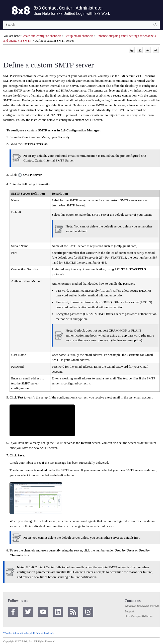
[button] (155, 25)
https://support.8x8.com (139, 616)
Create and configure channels (42, 36)
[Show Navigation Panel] (6, 10)
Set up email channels (79, 36)
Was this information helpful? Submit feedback (28, 633)
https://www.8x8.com (147, 606)
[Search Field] (81, 25)
